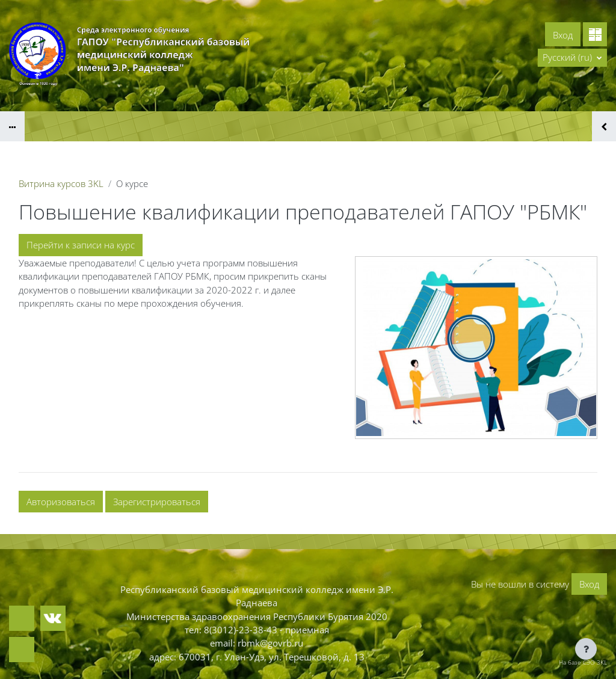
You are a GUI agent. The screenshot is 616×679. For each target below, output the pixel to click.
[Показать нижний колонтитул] (586, 649)
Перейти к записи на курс (81, 245)
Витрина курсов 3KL (61, 183)
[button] (572, 58)
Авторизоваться (61, 502)
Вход (563, 35)
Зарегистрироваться (157, 502)
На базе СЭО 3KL (583, 662)
